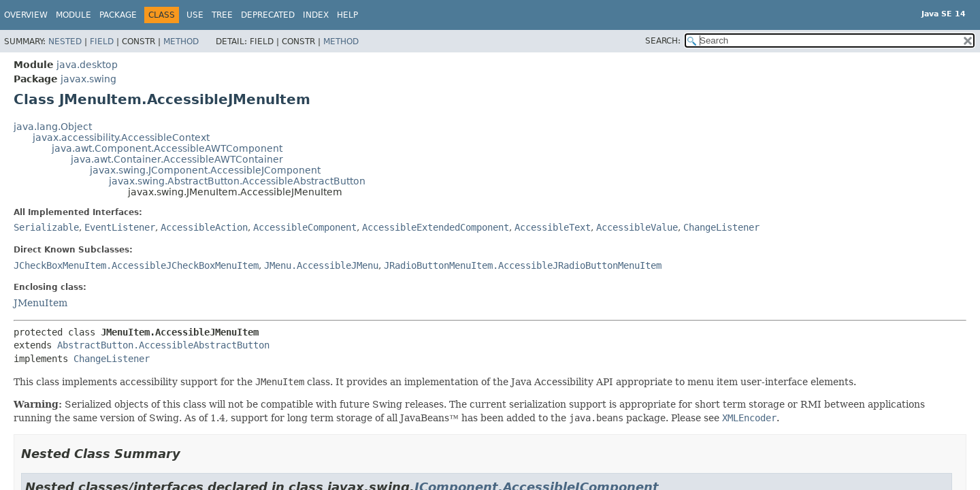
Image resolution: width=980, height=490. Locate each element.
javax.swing (88, 79)
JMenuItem (40, 303)
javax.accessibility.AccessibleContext (121, 137)
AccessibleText (553, 227)
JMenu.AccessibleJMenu (321, 265)
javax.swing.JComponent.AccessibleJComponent (205, 170)
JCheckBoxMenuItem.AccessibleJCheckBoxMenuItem (136, 265)
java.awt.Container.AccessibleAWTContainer (177, 159)
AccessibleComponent (305, 227)
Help (347, 15)
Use (195, 15)
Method (181, 42)
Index (316, 15)
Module (73, 15)
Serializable (46, 227)
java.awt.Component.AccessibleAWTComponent (167, 148)
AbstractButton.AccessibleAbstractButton (163, 345)
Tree (222, 15)
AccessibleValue (637, 227)
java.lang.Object (53, 127)
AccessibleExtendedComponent (436, 227)
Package (118, 15)
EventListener (120, 227)
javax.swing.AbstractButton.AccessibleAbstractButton (237, 181)
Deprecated (268, 15)
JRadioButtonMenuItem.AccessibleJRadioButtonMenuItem (523, 265)
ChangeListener (721, 227)
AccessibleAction (204, 227)
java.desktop (87, 65)
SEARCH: (663, 41)
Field (102, 42)
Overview (26, 15)
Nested (65, 42)
